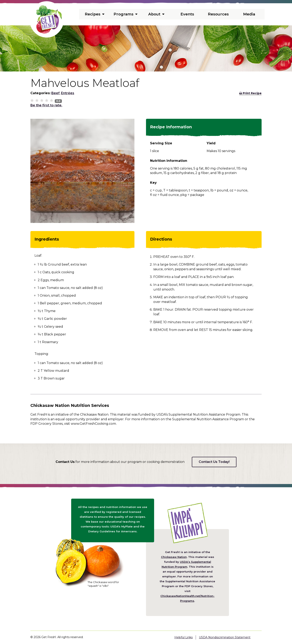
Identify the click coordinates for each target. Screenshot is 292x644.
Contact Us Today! (214, 462)
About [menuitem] (156, 14)
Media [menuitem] (249, 14)
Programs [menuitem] (126, 14)
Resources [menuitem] (218, 14)
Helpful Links (184, 637)
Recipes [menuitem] (94, 14)
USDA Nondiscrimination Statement (225, 637)
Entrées (68, 93)
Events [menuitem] (187, 14)
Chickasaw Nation (174, 557)
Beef (55, 93)
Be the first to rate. (46, 105)
